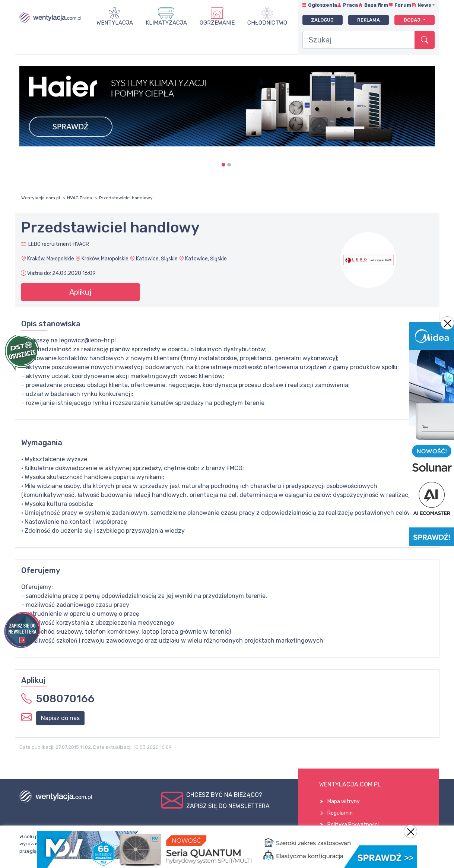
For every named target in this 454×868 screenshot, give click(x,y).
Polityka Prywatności (353, 825)
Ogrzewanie (217, 23)
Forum (403, 5)
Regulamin (340, 813)
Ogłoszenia (323, 5)
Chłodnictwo (267, 23)
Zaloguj (322, 20)
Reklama (369, 20)
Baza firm (376, 5)
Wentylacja (115, 23)
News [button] (424, 5)
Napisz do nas (60, 718)
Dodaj (413, 20)
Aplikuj (80, 292)
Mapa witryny (344, 802)
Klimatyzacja (166, 23)
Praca (350, 5)
